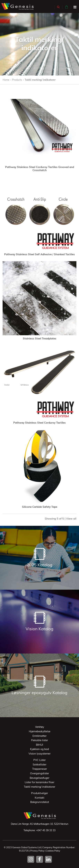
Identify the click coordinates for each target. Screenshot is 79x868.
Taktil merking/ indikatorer (40, 80)
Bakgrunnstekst (40, 802)
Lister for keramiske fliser (39, 782)
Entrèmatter (39, 736)
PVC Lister (39, 760)
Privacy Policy (37, 851)
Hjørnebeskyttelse (40, 731)
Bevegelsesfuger (39, 778)
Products (17, 80)
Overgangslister (39, 773)
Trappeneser (39, 769)
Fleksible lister (39, 740)
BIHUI (39, 745)
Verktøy (40, 727)
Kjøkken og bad (39, 749)
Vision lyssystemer (39, 754)
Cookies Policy (53, 851)
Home (6, 80)
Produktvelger (39, 793)
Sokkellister (39, 764)
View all (71, 519)
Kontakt (39, 798)
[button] (58, 7)
